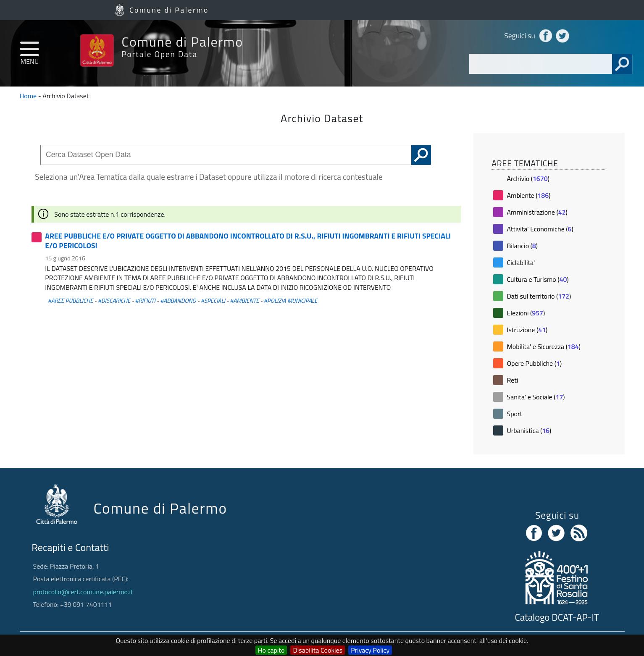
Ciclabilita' (521, 262)
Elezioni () (526, 313)
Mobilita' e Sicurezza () (544, 346)
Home (28, 96)
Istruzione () (527, 330)
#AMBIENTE (244, 301)
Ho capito (271, 650)
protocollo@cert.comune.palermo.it (83, 592)
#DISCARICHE (114, 301)
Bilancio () (522, 246)
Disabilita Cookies (318, 650)
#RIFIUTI (145, 301)
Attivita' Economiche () (540, 229)
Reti (512, 380)
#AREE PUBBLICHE (71, 301)
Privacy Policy (370, 650)
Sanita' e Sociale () (536, 397)
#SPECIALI (213, 301)
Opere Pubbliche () (534, 363)
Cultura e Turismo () (538, 279)
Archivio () (528, 178)
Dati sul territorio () (539, 296)
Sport (514, 414)
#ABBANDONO (178, 301)
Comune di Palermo (169, 10)
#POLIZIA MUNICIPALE (291, 301)
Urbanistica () (529, 430)
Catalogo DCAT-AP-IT (557, 617)
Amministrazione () (537, 212)
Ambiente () (528, 195)
